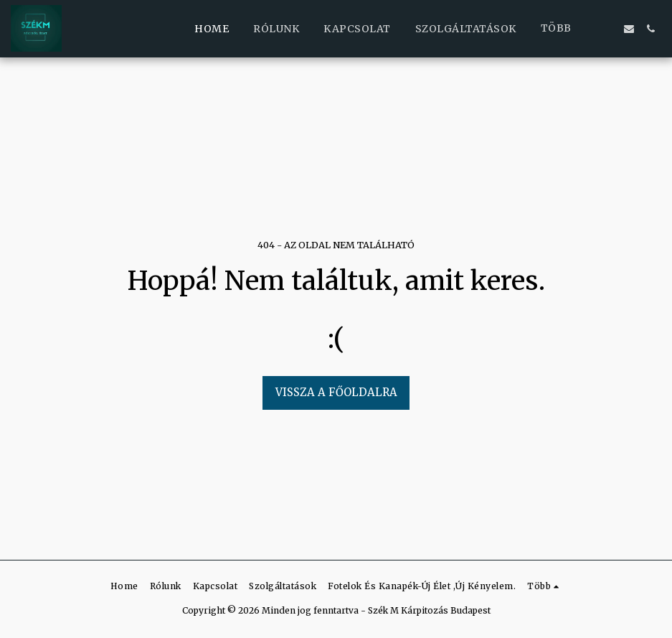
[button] (607, 29)
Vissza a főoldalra (336, 392)
